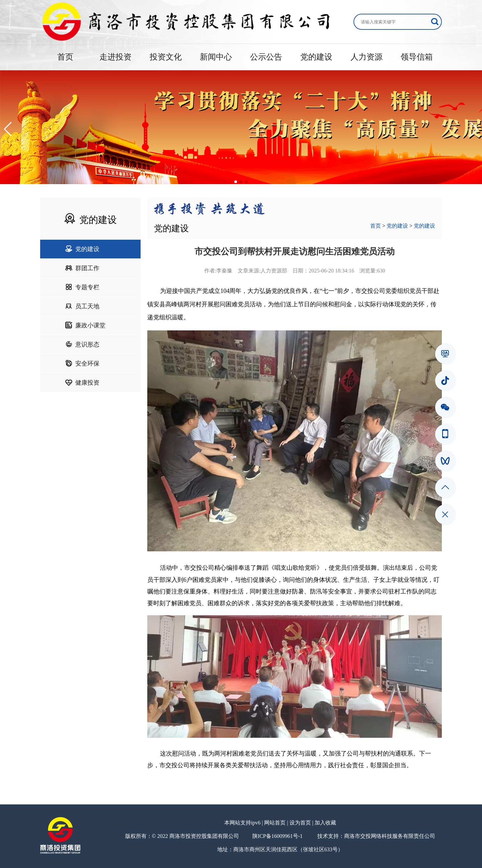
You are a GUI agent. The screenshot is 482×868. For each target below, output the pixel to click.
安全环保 (82, 364)
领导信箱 (417, 57)
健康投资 (82, 383)
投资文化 (166, 57)
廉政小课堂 (85, 325)
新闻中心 (216, 57)
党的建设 (316, 57)
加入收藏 (325, 823)
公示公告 (266, 57)
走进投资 (115, 57)
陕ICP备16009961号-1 (277, 836)
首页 (65, 57)
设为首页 (300, 823)
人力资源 (367, 57)
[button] (8, 129)
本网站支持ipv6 (242, 823)
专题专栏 (82, 287)
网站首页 (275, 823)
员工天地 (82, 306)
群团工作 (82, 268)
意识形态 (82, 344)
